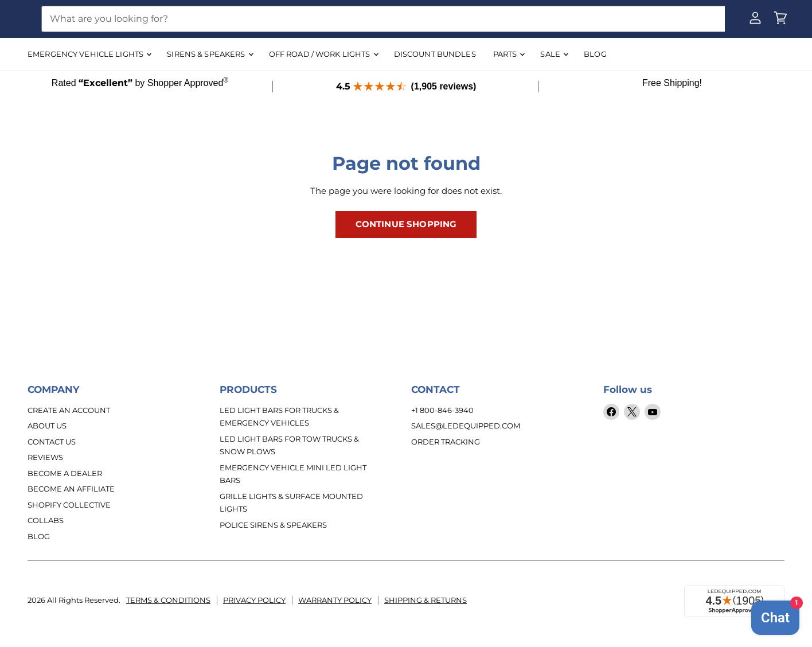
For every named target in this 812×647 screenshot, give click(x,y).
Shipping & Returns (425, 600)
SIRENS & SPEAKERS (210, 54)
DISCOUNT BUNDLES (435, 54)
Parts (509, 54)
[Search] (383, 19)
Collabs (46, 520)
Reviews (45, 457)
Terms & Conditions (168, 600)
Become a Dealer (65, 473)
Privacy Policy (254, 600)
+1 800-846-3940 (442, 410)
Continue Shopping (406, 224)
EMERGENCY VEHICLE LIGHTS (89, 54)
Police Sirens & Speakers (273, 525)
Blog (39, 536)
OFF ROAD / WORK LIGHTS (323, 54)
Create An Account (69, 410)
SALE (554, 54)
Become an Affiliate (71, 489)
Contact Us (52, 442)
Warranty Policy (335, 600)
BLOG (595, 54)
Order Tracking (446, 442)
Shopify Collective (69, 505)
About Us (47, 426)
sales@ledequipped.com (466, 426)
